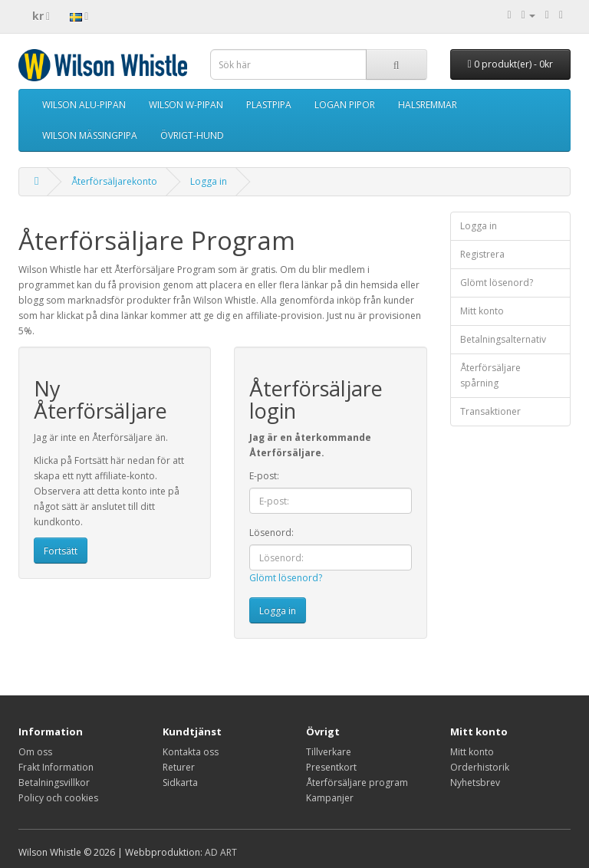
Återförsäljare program (357, 783)
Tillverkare (329, 752)
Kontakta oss (191, 752)
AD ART (221, 852)
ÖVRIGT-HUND (192, 135)
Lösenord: (271, 533)
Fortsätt (61, 551)
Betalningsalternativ (503, 339)
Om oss (35, 752)
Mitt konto (482, 311)
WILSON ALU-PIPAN (84, 105)
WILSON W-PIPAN (186, 105)
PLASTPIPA (269, 105)
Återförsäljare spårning (490, 375)
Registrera (482, 254)
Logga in (209, 181)
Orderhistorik (480, 767)
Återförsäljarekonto (114, 181)
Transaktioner (490, 411)
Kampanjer (330, 798)
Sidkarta (180, 783)
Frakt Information (56, 767)
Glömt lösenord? (286, 578)
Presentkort (331, 767)
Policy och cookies (58, 798)
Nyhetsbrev (475, 783)
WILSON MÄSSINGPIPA (90, 135)
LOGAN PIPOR (345, 105)
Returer (179, 767)
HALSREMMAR (428, 105)
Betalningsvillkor (54, 783)
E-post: (264, 476)
